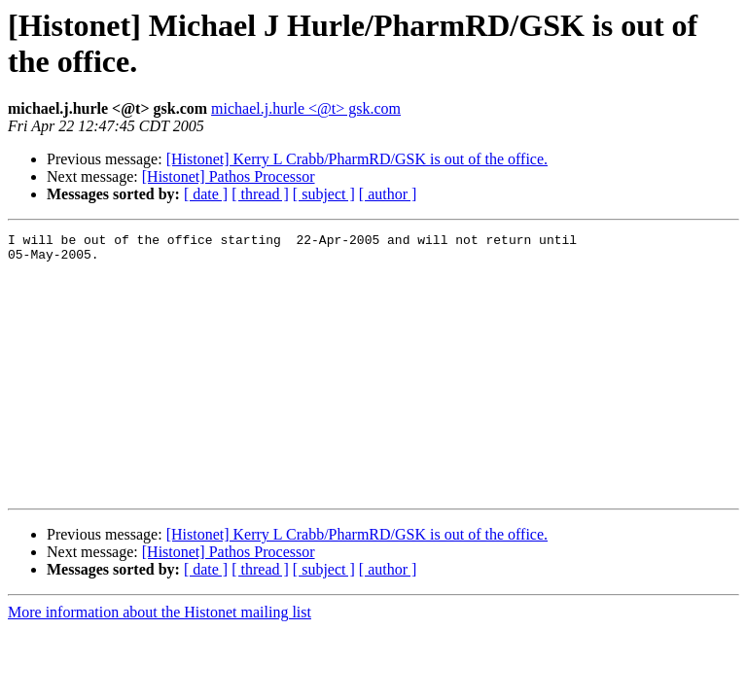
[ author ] (388, 194)
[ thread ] (260, 194)
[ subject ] (324, 194)
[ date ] (206, 194)
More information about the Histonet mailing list (160, 665)
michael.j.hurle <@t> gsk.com (306, 108)
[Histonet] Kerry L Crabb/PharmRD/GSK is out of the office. (357, 159)
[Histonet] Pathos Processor (229, 176)
